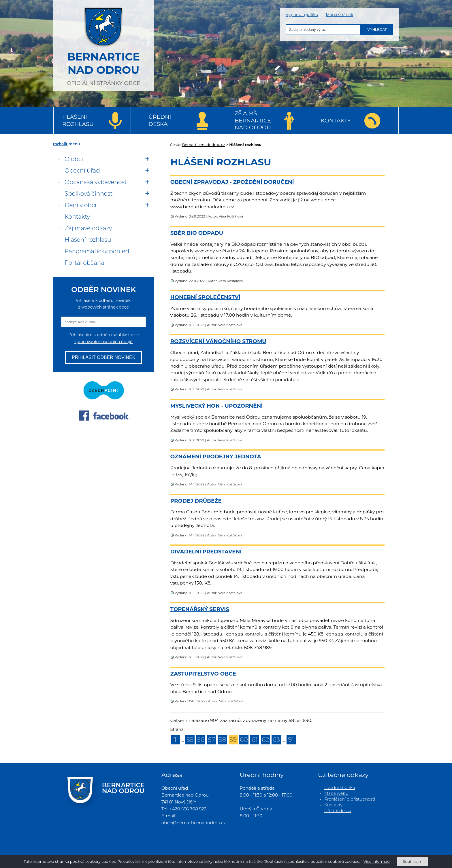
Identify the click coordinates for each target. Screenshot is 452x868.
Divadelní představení (206, 552)
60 (244, 740)
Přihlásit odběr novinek (103, 357)
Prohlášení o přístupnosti (350, 799)
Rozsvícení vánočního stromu (218, 341)
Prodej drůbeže (196, 501)
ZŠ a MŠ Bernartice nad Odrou (253, 120)
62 (265, 740)
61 (255, 740)
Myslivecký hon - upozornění (217, 406)
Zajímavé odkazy (88, 228)
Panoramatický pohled (97, 251)
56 (201, 740)
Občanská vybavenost (96, 182)
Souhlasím (413, 861)
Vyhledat (377, 30)
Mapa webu (336, 793)
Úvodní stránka (340, 788)
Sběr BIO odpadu (197, 233)
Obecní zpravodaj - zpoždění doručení (232, 182)
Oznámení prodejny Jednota (216, 456)
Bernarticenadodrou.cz (204, 145)
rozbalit (60, 144)
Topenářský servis (200, 609)
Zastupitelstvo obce (203, 674)
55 (190, 740)
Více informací (377, 861)
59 (233, 740)
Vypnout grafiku (302, 15)
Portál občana (84, 263)
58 (222, 740)
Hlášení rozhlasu (78, 120)
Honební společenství (205, 297)
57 (212, 740)
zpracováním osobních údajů (103, 342)
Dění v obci (80, 205)
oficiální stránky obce (103, 45)
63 (276, 740)
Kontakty (336, 121)
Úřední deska (160, 120)
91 (291, 740)
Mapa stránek (339, 15)
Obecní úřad (82, 171)
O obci (74, 159)
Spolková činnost (89, 194)
